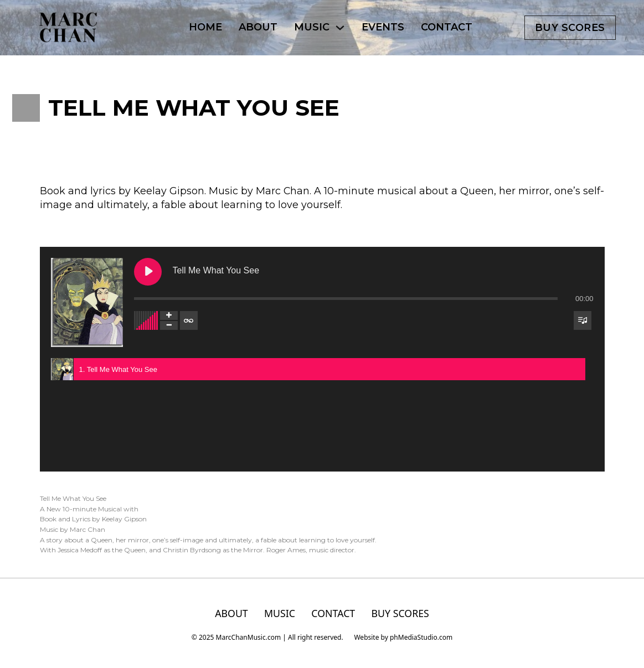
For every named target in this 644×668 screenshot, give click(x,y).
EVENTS (383, 27)
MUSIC (312, 27)
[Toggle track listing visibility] (583, 320)
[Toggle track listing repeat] (189, 320)
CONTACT (447, 27)
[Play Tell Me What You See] (148, 272)
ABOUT (258, 27)
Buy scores (570, 27)
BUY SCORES (400, 614)
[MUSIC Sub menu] (340, 28)
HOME (205, 27)
